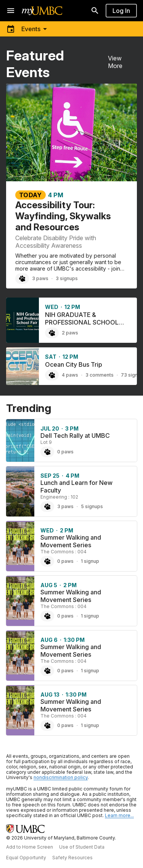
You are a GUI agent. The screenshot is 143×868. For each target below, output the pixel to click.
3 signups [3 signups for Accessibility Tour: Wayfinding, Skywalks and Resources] (67, 278)
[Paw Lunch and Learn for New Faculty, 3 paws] (47, 507)
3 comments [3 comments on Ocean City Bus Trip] (100, 375)
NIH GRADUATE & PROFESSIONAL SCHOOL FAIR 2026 (82, 322)
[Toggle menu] (28, 29)
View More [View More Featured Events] (115, 62)
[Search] (95, 11)
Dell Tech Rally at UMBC (75, 436)
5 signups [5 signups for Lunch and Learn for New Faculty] (92, 506)
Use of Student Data (82, 847)
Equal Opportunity (26, 858)
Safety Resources (72, 858)
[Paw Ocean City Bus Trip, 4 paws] (52, 375)
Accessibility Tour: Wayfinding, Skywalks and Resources (63, 216)
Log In (121, 11)
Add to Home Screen (30, 847)
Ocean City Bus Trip (74, 364)
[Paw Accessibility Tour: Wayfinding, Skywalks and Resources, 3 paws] (22, 279)
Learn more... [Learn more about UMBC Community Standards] (119, 815)
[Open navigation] (11, 11)
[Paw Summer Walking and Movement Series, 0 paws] (47, 561)
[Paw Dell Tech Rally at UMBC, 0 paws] (47, 452)
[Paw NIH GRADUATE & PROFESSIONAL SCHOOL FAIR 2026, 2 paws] (52, 333)
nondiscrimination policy (61, 777)
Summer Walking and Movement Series (71, 541)
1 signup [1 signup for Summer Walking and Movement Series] (90, 561)
